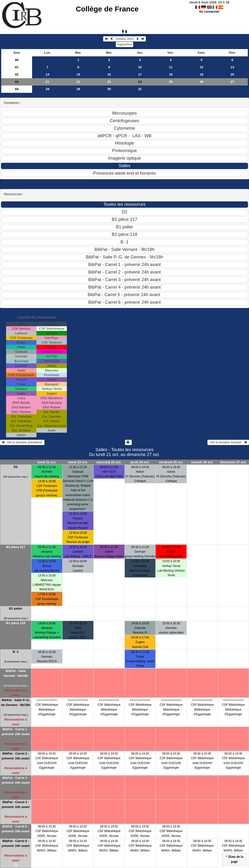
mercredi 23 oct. (109, 462)
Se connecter (209, 12)
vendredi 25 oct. (171, 462)
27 (232, 82)
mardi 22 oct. (78, 462)
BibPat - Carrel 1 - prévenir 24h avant (16, 732)
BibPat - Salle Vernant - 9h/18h (16, 673)
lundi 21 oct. (47, 462)
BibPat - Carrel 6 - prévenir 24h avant (16, 843)
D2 (16, 467)
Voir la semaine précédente (22, 442)
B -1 (16, 652)
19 (201, 74)
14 (48, 74)
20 (232, 74)
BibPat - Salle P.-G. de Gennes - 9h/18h (16, 702)
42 (17, 74)
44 (17, 89)
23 (109, 82)
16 (109, 74)
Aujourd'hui (124, 44)
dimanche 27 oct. (233, 462)
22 (78, 82)
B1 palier (16, 608)
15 (78, 74)
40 (17, 60)
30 (109, 89)
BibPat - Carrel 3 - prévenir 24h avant (16, 780)
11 (171, 67)
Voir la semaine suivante (228, 442)
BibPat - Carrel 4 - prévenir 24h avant (16, 804)
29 (78, 89)
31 (140, 89)
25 (171, 82)
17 (140, 74)
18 (171, 74)
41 (17, 67)
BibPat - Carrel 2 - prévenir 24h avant (16, 756)
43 (17, 82)
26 (201, 82)
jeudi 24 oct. (140, 462)
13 (232, 67)
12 (201, 67)
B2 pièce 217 (16, 547)
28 (48, 89)
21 (48, 82)
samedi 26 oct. (202, 462)
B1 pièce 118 (16, 623)
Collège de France (107, 9)
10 (140, 67)
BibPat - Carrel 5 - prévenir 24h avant (16, 829)
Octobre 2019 (125, 39)
